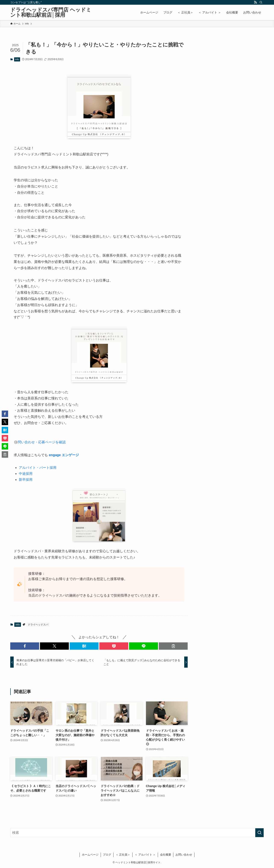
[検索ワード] (137, 833)
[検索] (261, 2)
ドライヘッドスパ (38, 625)
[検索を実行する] (259, 833)
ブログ (107, 855)
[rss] (255, 2)
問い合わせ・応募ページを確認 (42, 442)
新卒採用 (26, 480)
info (17, 59)
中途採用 (26, 474)
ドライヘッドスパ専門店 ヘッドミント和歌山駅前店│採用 (51, 12)
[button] (25, 646)
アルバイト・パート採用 (38, 468)
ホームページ (90, 855)
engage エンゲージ (64, 455)
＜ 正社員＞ (123, 855)
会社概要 (166, 855)
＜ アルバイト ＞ (145, 855)
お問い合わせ (184, 855)
